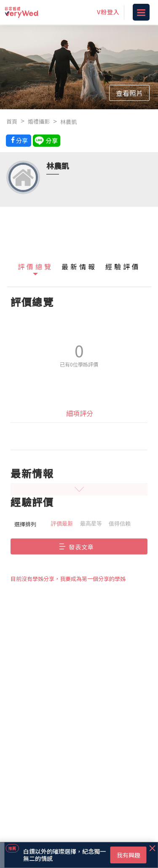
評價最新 (62, 524)
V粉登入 (108, 12)
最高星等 (91, 524)
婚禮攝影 (39, 121)
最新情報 (79, 266)
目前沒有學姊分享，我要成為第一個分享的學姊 (68, 579)
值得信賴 (120, 524)
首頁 (12, 121)
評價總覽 (35, 266)
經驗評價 (123, 266)
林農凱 (68, 122)
